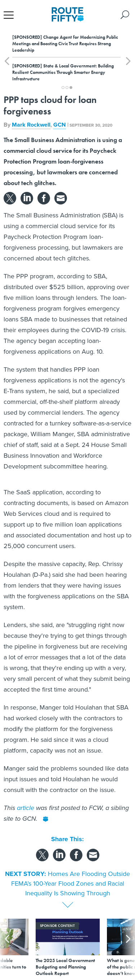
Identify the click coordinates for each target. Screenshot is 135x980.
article (26, 808)
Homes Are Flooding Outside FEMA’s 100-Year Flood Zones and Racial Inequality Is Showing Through (71, 884)
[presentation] (7, 948)
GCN (60, 125)
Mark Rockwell (31, 125)
